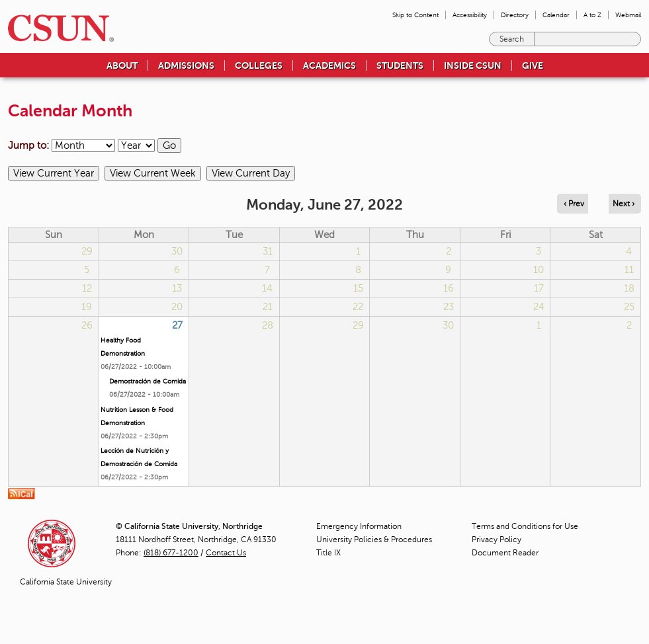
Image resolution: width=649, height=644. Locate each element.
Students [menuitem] (400, 65)
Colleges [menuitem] (259, 65)
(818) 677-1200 (171, 553)
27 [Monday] (177, 325)
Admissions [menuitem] (186, 65)
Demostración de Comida (148, 381)
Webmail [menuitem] (628, 15)
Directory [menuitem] (515, 15)
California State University (66, 582)
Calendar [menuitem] (556, 15)
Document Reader (505, 553)
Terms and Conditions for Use (525, 526)
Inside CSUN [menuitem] (473, 65)
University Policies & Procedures (374, 540)
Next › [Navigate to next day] (624, 204)
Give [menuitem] (533, 65)
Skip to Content (415, 15)
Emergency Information (359, 526)
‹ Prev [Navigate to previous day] (574, 204)
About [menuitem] (122, 65)
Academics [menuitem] (329, 65)
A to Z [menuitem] (592, 15)
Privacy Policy (497, 540)
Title (328, 553)
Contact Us (226, 553)
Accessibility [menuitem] (470, 15)
